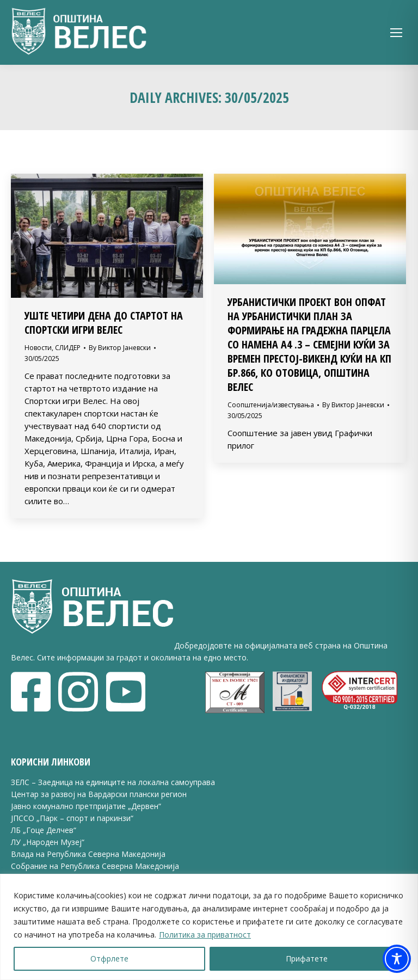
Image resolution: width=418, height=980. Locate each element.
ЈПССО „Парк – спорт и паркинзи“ (72, 818)
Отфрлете (109, 958)
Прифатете (307, 958)
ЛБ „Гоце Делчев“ (44, 830)
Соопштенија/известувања (271, 405)
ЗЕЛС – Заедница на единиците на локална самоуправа (113, 782)
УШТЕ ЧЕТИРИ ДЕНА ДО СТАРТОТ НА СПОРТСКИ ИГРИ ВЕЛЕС (104, 323)
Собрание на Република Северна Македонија (95, 866)
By (120, 348)
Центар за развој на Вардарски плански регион (99, 794)
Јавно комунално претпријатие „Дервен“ (86, 806)
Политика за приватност (205, 935)
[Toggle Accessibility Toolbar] (397, 959)
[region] (209, 927)
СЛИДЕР (68, 348)
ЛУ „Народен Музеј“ (48, 842)
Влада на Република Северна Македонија (88, 854)
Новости (38, 348)
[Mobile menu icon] (396, 33)
